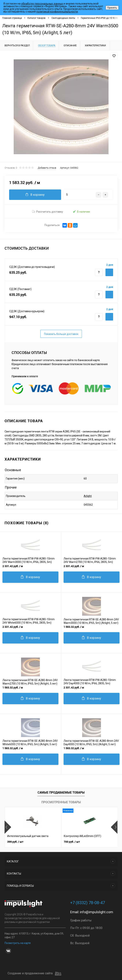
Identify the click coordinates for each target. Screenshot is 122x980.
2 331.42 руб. (13, 566)
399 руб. (15, 842)
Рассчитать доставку (48, 212)
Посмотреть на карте (18, 943)
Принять (112, 8)
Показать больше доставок (61, 334)
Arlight (88, 496)
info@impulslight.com (96, 912)
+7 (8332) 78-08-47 (88, 903)
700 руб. (72, 842)
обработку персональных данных (42, 4)
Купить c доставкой (109, 272)
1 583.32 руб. (74, 627)
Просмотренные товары (61, 802)
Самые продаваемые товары (61, 792)
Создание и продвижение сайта (34, 974)
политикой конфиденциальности (57, 12)
